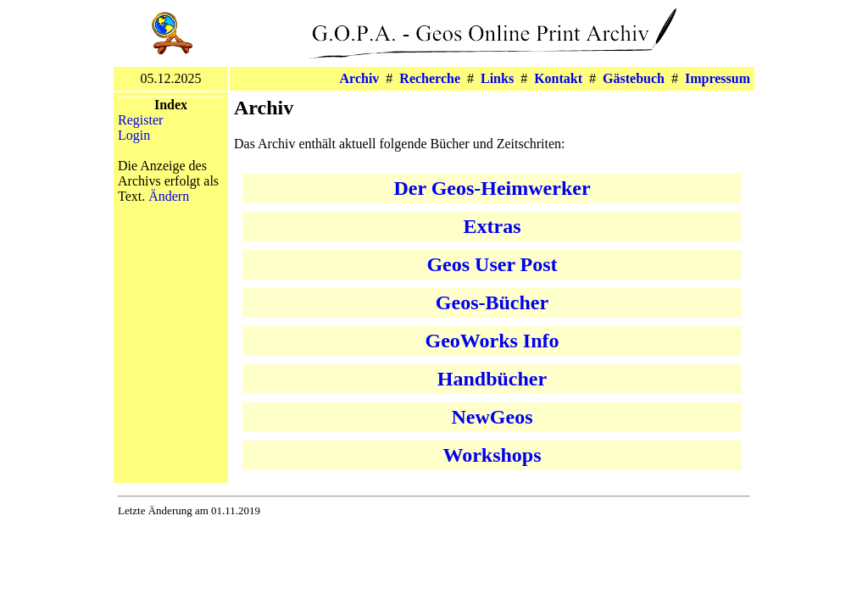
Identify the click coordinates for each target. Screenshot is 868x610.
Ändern (169, 196)
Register (140, 120)
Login (134, 135)
